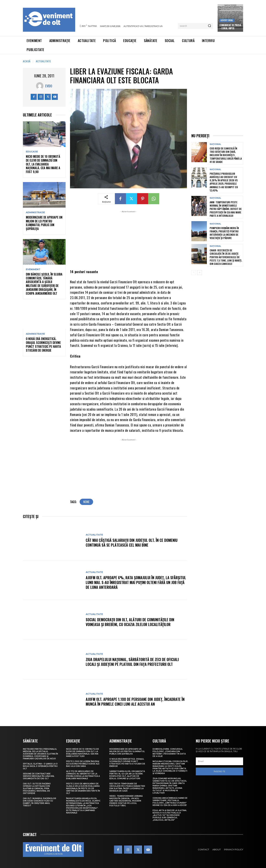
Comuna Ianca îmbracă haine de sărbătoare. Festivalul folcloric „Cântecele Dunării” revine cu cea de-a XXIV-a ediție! (170, 802)
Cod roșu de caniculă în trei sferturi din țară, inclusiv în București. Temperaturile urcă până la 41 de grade (226, 155)
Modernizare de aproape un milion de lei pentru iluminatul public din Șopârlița (44, 223)
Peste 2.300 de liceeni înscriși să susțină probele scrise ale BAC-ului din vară (83, 764)
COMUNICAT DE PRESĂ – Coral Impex (230, 27)
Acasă (27, 61)
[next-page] (200, 273)
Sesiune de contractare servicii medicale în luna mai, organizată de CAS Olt (39, 776)
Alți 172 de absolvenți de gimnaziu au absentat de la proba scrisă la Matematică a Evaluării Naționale (83, 775)
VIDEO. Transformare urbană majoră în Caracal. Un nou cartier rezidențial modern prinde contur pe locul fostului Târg (126, 801)
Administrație (35, 212)
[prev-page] (194, 273)
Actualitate (43, 61)
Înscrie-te (219, 771)
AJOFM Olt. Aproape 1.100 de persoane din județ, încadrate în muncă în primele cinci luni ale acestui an (135, 702)
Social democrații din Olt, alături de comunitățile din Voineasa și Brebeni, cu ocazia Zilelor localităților (130, 622)
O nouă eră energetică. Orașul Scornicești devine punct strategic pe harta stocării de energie (43, 344)
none (86, 502)
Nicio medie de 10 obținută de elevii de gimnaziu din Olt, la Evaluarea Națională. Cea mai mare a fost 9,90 (43, 164)
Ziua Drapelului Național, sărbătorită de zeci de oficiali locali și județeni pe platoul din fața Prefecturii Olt (132, 662)
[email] (219, 761)
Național (215, 144)
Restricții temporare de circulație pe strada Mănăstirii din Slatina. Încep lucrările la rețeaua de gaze (127, 787)
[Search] (209, 26)
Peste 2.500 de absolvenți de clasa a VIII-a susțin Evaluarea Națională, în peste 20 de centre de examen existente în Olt (83, 788)
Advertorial (227, 20)
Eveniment (33, 269)
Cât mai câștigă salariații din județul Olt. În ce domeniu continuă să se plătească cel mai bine (132, 543)
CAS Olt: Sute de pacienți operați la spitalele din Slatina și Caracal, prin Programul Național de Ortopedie (37, 788)
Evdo (49, 86)
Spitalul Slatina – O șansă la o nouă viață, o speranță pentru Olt (40, 766)
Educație (32, 152)
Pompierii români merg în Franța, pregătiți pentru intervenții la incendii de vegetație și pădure (224, 233)
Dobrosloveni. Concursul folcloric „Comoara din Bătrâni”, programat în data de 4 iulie (169, 753)
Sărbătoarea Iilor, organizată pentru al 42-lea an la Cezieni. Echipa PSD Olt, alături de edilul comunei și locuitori (127, 775)
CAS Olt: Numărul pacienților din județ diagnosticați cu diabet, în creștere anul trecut (40, 802)
